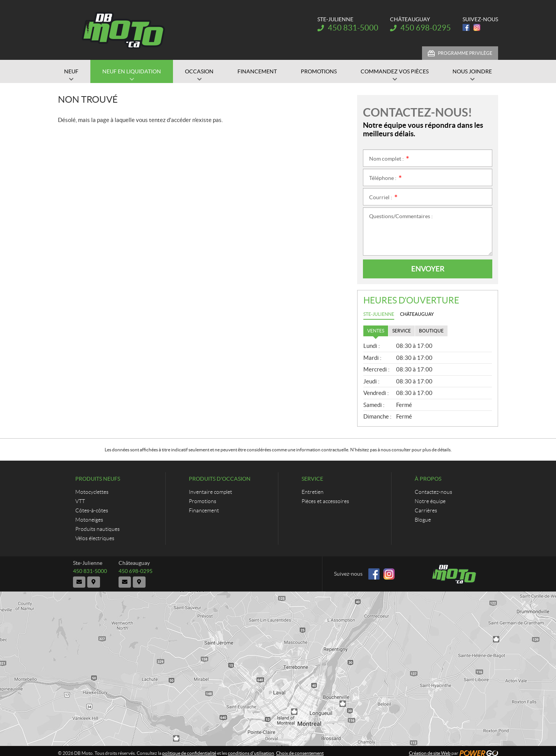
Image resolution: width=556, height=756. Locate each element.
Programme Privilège (465, 53)
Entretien (313, 492)
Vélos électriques (95, 538)
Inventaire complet (210, 492)
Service (312, 479)
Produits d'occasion (220, 479)
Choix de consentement (300, 749)
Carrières (426, 510)
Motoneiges (89, 520)
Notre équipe (430, 501)
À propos (428, 479)
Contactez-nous (433, 492)
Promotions (203, 501)
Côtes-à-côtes (92, 510)
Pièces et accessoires (325, 501)
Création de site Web (430, 749)
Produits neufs (98, 479)
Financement (204, 510)
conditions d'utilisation (251, 749)
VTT (80, 501)
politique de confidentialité (189, 749)
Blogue (423, 520)
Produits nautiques (97, 529)
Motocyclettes (92, 492)
